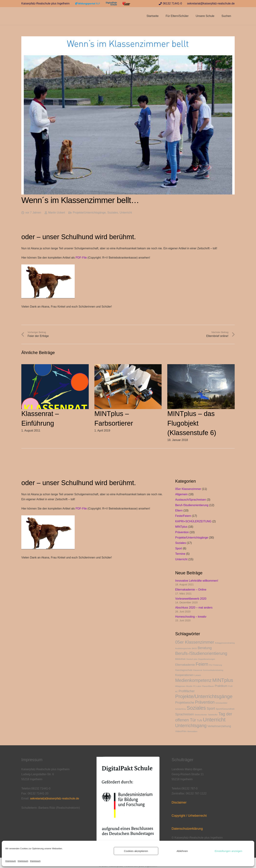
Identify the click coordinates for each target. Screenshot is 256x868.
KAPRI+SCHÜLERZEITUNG (193, 521)
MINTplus (181, 527)
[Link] (88, 4)
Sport (178, 548)
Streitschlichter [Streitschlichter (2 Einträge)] (201, 715)
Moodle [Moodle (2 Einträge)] (189, 686)
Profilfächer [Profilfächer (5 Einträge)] (187, 691)
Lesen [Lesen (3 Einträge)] (198, 675)
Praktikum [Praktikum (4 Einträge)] (221, 686)
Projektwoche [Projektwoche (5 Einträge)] (185, 703)
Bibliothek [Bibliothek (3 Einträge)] (180, 659)
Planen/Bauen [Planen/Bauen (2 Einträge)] (208, 686)
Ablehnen (182, 851)
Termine (180, 554)
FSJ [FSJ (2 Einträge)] (211, 665)
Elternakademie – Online (191, 590)
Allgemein (181, 494)
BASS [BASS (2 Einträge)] (194, 648)
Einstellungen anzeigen (228, 851)
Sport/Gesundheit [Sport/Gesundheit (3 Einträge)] (225, 709)
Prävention (182, 532)
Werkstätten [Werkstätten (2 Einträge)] (192, 731)
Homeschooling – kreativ (191, 617)
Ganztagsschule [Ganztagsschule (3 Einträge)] (184, 670)
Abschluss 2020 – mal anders (194, 608)
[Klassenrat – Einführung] (55, 367)
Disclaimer (179, 802)
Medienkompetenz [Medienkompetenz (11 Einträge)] (193, 680)
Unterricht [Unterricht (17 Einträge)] (214, 720)
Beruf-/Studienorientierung (192, 505)
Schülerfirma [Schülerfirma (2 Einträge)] (180, 709)
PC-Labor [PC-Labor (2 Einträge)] (197, 686)
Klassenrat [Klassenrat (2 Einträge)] (198, 670)
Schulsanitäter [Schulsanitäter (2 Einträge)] (222, 703)
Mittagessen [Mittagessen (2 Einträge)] (180, 686)
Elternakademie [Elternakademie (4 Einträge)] (185, 665)
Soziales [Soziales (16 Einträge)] (196, 708)
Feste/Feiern (183, 516)
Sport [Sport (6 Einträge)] (211, 708)
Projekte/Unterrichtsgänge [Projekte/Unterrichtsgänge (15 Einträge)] (204, 696)
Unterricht (126, 213)
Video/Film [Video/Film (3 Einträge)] (181, 731)
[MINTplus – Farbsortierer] (128, 367)
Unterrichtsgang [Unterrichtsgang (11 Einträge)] (191, 726)
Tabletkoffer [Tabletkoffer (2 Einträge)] (213, 715)
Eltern (179, 510)
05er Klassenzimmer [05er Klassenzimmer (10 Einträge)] (195, 642)
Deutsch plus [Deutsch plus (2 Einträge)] (192, 659)
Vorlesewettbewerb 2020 (191, 599)
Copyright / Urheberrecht (189, 816)
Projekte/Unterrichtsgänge (89, 213)
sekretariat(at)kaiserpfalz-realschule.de (55, 798)
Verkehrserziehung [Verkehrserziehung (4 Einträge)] (219, 726)
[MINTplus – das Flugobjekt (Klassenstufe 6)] (201, 367)
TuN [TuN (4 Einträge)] (199, 720)
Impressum (11, 861)
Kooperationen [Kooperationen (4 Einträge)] (184, 675)
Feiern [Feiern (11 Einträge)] (202, 664)
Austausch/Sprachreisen (190, 500)
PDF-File (81, 258)
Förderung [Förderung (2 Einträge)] (218, 665)
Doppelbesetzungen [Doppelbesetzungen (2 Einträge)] (207, 659)
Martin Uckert (57, 213)
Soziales (113, 213)
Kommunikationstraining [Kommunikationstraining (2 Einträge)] (213, 670)
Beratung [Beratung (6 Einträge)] (205, 648)
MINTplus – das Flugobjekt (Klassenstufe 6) (192, 423)
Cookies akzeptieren (136, 851)
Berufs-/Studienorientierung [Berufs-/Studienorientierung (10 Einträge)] (201, 653)
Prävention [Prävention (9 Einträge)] (205, 702)
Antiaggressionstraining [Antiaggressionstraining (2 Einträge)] (225, 643)
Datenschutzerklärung (187, 829)
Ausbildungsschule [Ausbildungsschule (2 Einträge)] (183, 648)
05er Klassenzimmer (188, 489)
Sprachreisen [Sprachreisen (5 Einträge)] (184, 714)
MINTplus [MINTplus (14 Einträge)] (223, 680)
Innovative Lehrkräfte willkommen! (197, 581)
